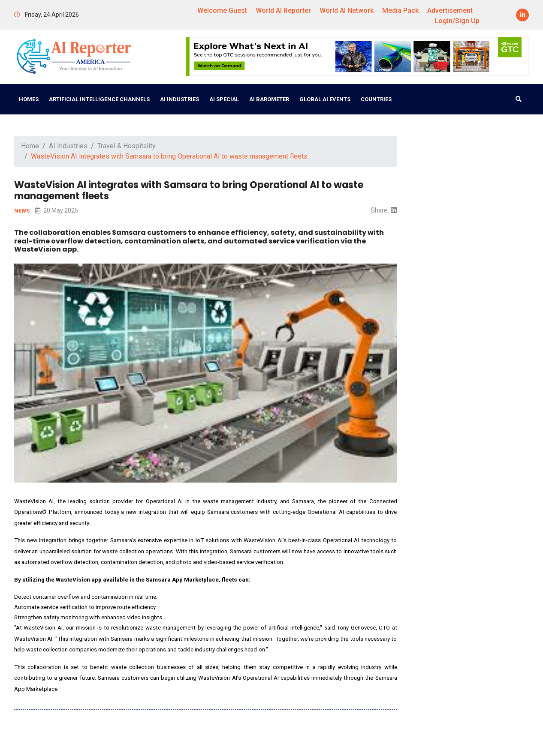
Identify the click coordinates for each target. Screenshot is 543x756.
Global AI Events (325, 99)
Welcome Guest (222, 10)
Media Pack (400, 10)
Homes (29, 99)
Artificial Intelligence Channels (99, 99)
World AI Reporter (283, 10)
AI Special (224, 99)
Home (30, 146)
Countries (376, 99)
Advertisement (450, 10)
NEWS (23, 211)
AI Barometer (269, 99)
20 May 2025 (57, 210)
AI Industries (179, 99)
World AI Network (347, 10)
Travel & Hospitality (127, 146)
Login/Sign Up (457, 21)
